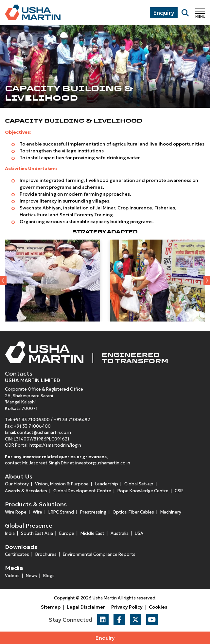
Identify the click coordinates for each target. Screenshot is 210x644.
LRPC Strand (61, 512)
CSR (179, 491)
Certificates (17, 554)
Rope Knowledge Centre (143, 491)
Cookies (158, 607)
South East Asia (37, 533)
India (10, 533)
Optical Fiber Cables (133, 512)
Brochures (46, 554)
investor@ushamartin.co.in (103, 463)
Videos (12, 576)
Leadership (106, 484)
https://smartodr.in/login (55, 445)
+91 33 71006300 (31, 420)
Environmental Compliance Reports (99, 554)
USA (139, 533)
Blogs (49, 576)
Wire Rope (16, 512)
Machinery (171, 512)
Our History (17, 484)
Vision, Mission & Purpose (62, 484)
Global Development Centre (82, 491)
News (31, 576)
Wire (37, 512)
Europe (67, 533)
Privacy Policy (127, 607)
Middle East (92, 533)
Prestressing (93, 512)
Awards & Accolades (26, 491)
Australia (120, 533)
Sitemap (51, 607)
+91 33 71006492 (72, 420)
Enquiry (105, 638)
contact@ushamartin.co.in (44, 432)
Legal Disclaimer (86, 607)
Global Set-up (139, 484)
